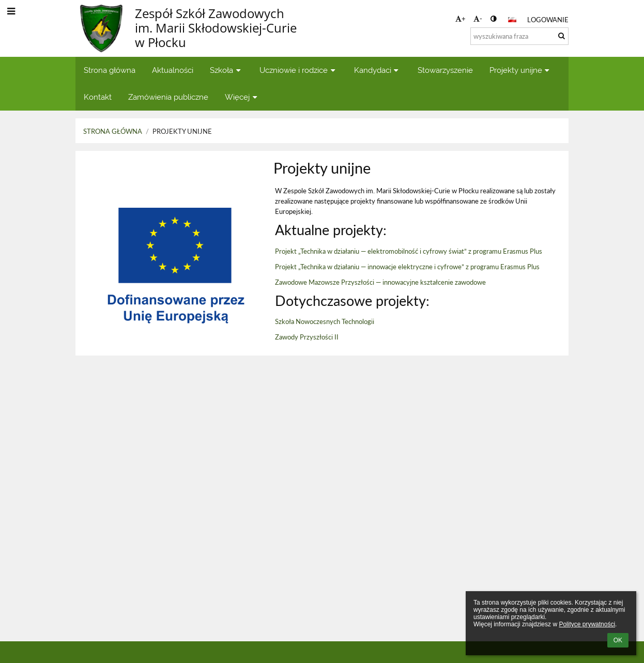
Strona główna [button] (110, 70)
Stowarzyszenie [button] (445, 70)
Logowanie (548, 20)
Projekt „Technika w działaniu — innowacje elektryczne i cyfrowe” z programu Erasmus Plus (407, 267)
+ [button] (461, 19)
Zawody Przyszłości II (307, 337)
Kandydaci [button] (378, 70)
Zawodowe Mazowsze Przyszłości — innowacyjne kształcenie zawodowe (380, 282)
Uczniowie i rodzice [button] (298, 70)
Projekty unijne (182, 131)
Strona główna (113, 131)
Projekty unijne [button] (521, 70)
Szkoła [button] (226, 70)
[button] (512, 20)
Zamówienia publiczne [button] (168, 97)
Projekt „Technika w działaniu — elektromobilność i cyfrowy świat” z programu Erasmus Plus (409, 251)
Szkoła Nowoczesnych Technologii (325, 321)
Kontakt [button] (98, 97)
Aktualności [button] (173, 70)
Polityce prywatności (587, 624)
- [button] (478, 19)
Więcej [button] (242, 97)
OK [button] (618, 640)
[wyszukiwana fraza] (519, 36)
